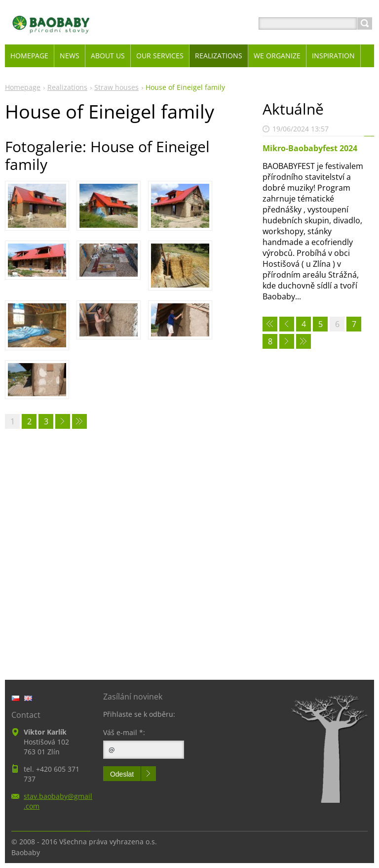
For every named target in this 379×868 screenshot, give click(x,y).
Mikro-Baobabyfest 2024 (310, 148)
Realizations (67, 87)
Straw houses (116, 87)
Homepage (23, 87)
